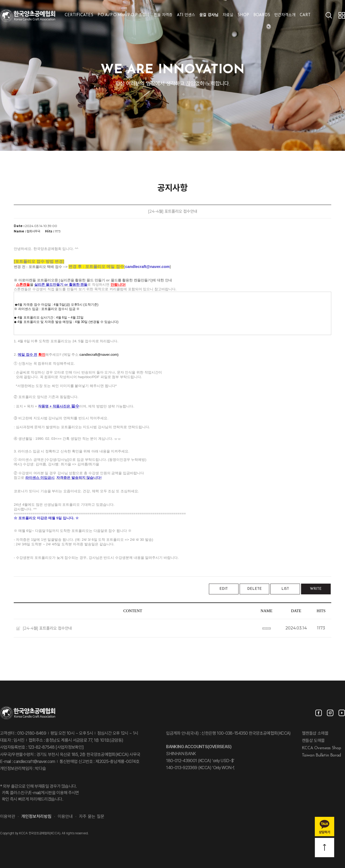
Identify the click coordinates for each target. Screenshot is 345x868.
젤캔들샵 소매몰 (315, 734)
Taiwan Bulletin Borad (321, 755)
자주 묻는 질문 (92, 817)
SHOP (243, 15)
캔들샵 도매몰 (313, 741)
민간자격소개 (285, 15)
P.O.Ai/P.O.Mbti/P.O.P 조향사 (123, 15)
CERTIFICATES (79, 15)
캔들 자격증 (163, 15)
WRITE (316, 589)
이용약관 (8, 817)
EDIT (224, 589)
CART (305, 15)
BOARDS (262, 15)
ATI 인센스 (186, 15)
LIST (285, 589)
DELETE (254, 589)
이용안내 (65, 817)
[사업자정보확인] (69, 748)
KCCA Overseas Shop (321, 748)
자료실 (228, 15)
